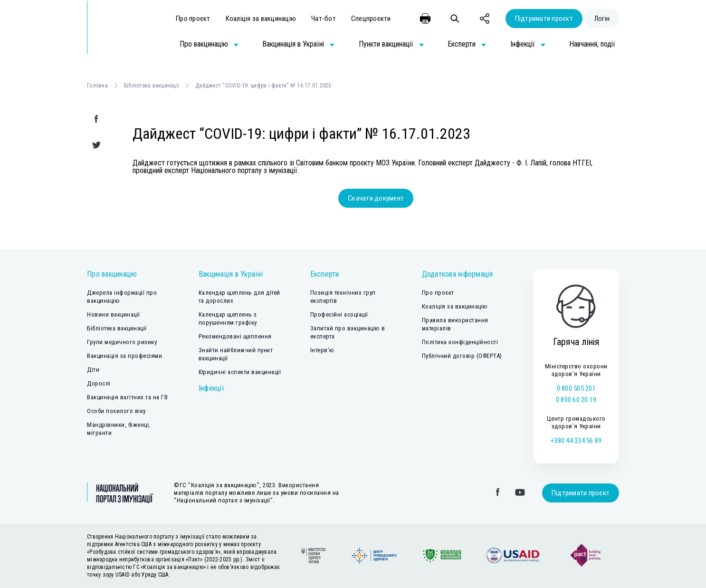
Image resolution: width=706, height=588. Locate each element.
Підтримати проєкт (544, 19)
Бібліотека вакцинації (152, 86)
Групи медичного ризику (122, 342)
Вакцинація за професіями (124, 356)
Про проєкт (193, 19)
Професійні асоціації (339, 314)
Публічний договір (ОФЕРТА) (462, 356)
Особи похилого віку (116, 411)
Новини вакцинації (114, 314)
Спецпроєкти (371, 19)
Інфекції (211, 388)
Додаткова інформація (458, 274)
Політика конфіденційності (460, 342)
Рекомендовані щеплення (235, 336)
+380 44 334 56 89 (576, 441)
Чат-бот (324, 19)
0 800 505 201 (576, 388)
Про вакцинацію (112, 274)
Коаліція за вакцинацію (261, 19)
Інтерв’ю (322, 350)
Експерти (325, 274)
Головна (97, 86)
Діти (93, 370)
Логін (602, 19)
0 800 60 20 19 (576, 400)
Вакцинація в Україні (231, 274)
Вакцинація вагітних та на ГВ (127, 397)
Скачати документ (376, 198)
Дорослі (99, 383)
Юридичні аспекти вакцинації (240, 372)
